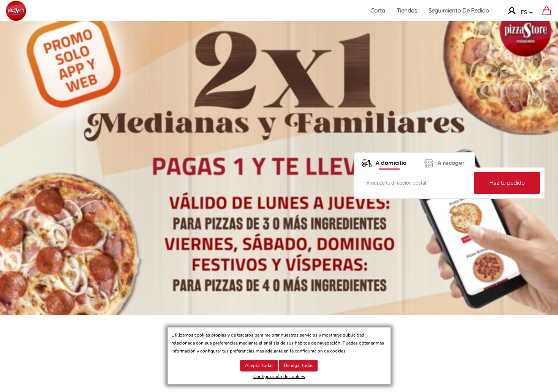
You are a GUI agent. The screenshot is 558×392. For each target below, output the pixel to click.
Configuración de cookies (279, 376)
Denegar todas (299, 365)
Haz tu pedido (507, 183)
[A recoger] (445, 160)
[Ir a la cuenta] (512, 11)
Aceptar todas (259, 365)
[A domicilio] (384, 160)
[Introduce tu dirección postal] (415, 183)
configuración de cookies (320, 351)
